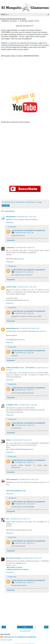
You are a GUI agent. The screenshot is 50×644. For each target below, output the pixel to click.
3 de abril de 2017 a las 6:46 (24, 313)
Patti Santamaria (12, 479)
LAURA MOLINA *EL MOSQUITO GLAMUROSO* (28, 230)
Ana (8, 519)
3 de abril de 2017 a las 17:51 (32, 558)
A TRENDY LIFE (12, 405)
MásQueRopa (11, 217)
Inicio (25, 627)
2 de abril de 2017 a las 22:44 (27, 287)
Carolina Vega (11, 287)
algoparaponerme (12, 328)
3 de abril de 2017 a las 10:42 (22, 440)
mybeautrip (10, 248)
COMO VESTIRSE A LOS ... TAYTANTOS (20, 368)
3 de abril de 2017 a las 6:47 (24, 390)
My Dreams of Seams (14, 558)
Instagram (33, 43)
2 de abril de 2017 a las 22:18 (25, 248)
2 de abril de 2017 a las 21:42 (26, 217)
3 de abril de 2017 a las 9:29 (28, 405)
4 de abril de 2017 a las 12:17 (24, 543)
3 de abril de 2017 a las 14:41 (24, 425)
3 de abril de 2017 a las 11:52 (28, 479)
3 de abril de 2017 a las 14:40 (24, 504)
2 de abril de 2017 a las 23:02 (29, 328)
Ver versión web (25, 631)
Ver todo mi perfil (6, 640)
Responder (10, 222)
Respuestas (12, 227)
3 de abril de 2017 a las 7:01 (24, 233)
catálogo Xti (6, 45)
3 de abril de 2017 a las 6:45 (24, 272)
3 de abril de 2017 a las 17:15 (20, 519)
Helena (9, 440)
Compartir (6, 206)
